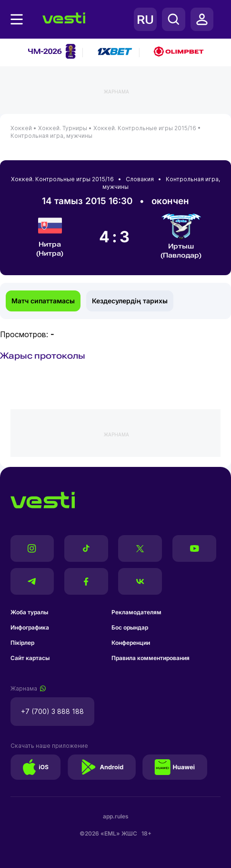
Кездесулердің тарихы (130, 301)
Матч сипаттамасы (43, 301)
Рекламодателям (136, 612)
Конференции (131, 643)
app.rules (116, 816)
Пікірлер (22, 643)
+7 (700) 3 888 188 (52, 711)
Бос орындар (130, 627)
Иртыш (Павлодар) (181, 236)
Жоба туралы (29, 612)
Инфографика (30, 627)
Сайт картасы (30, 658)
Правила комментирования (151, 658)
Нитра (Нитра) (50, 235)
